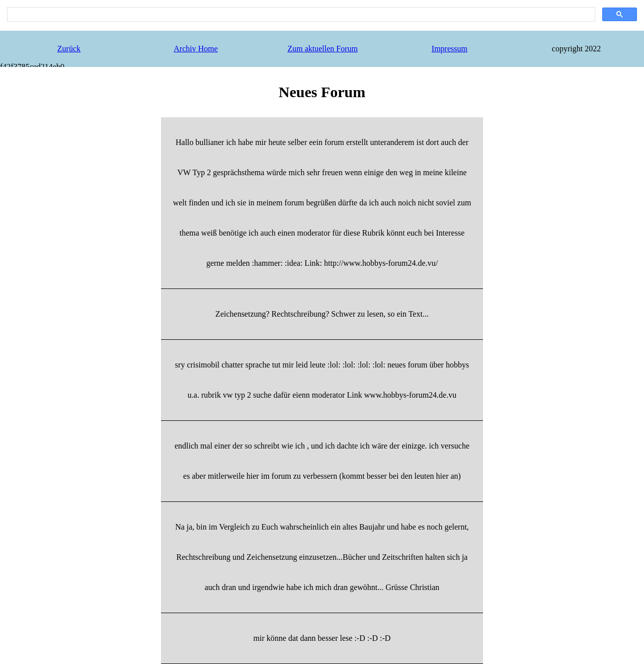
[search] (300, 15)
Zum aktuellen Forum (323, 49)
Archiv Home (196, 49)
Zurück (69, 49)
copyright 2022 (576, 49)
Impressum (450, 49)
